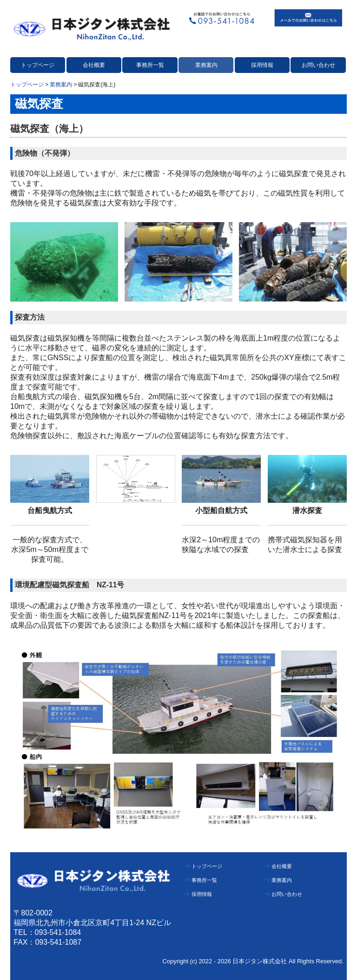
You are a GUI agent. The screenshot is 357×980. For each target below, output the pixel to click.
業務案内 (206, 65)
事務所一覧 (150, 65)
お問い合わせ (318, 65)
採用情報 (262, 65)
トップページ (38, 65)
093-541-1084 (58, 932)
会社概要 (94, 65)
